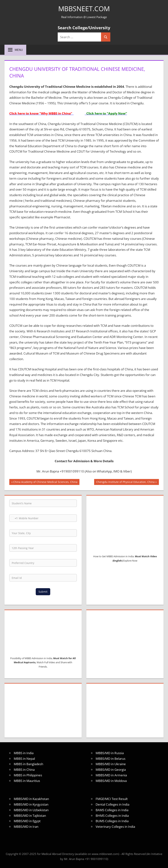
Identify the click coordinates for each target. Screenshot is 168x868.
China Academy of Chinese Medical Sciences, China (45, 482)
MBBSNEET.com (84, 9)
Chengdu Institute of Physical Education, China (125, 482)
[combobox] (14, 518)
